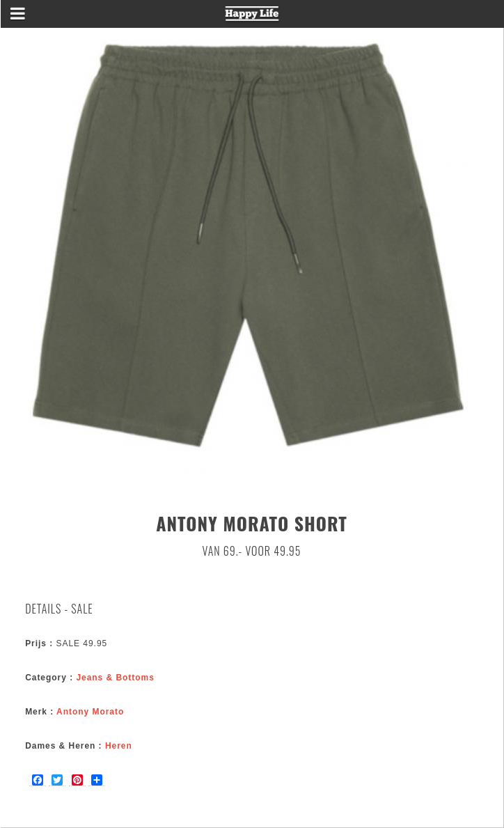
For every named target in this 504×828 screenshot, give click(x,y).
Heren (119, 746)
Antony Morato (90, 712)
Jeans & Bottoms (115, 678)
